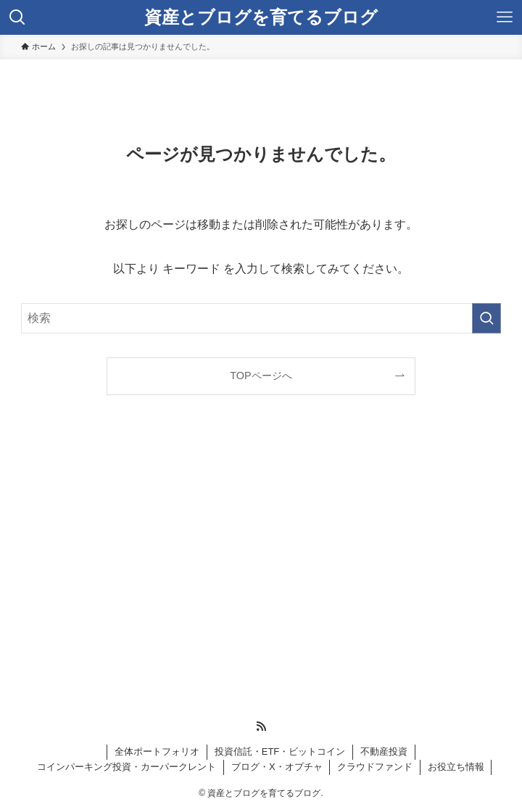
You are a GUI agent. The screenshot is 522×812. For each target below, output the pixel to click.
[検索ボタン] (17, 17)
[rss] (261, 726)
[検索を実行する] (486, 318)
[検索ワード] (261, 318)
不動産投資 (384, 751)
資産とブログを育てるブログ (261, 17)
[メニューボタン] (505, 17)
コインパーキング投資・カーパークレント (127, 767)
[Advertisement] (143, 567)
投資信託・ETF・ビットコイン (280, 751)
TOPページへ (261, 376)
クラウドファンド (375, 767)
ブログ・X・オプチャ (277, 767)
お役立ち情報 (456, 767)
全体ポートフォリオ (157, 751)
